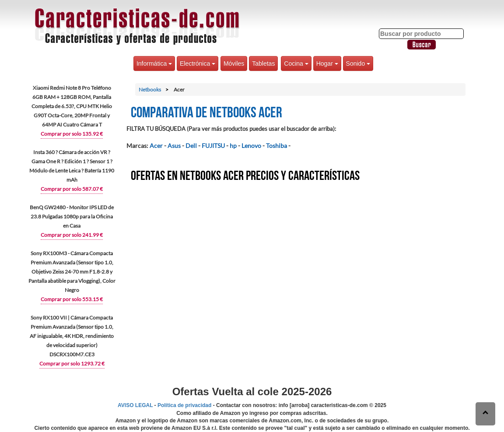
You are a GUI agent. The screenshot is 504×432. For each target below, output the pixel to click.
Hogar (327, 63)
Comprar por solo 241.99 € (72, 235)
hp (233, 146)
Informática (154, 63)
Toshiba (276, 146)
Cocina (296, 63)
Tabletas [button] (263, 63)
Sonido (358, 63)
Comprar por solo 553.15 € (72, 299)
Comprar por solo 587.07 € (72, 189)
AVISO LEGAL (135, 405)
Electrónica (198, 63)
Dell (191, 146)
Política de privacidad (184, 405)
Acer (156, 146)
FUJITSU (213, 146)
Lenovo (251, 146)
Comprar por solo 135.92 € (72, 134)
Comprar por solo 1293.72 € (72, 364)
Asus (174, 146)
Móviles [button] (234, 63)
